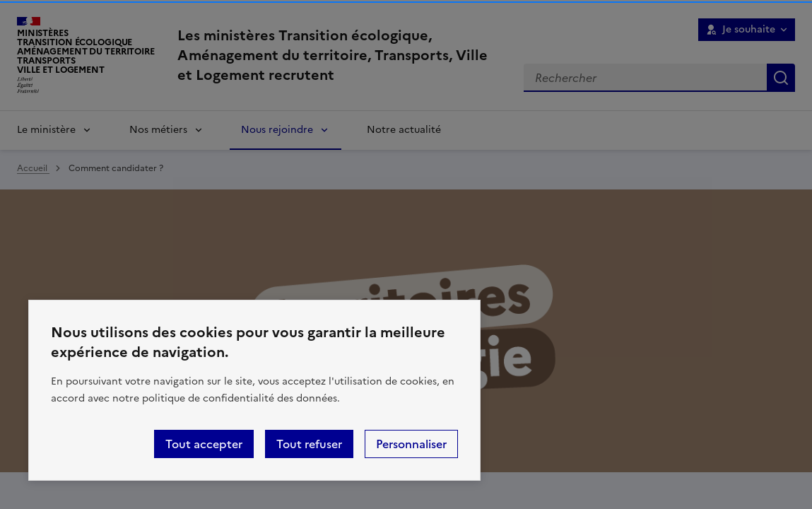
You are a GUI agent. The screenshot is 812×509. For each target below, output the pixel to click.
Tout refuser (309, 444)
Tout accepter (204, 444)
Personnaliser (411, 444)
